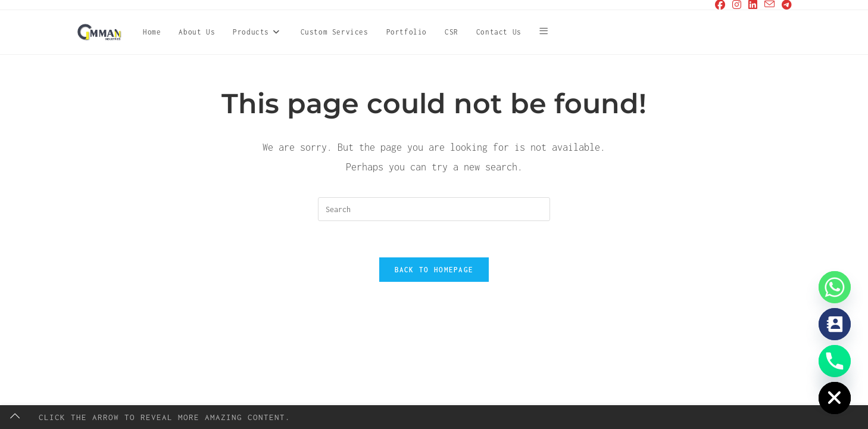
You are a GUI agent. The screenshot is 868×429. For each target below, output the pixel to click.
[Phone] (835, 361)
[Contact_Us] (835, 324)
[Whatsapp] (835, 287)
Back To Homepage (434, 270)
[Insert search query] (434, 209)
